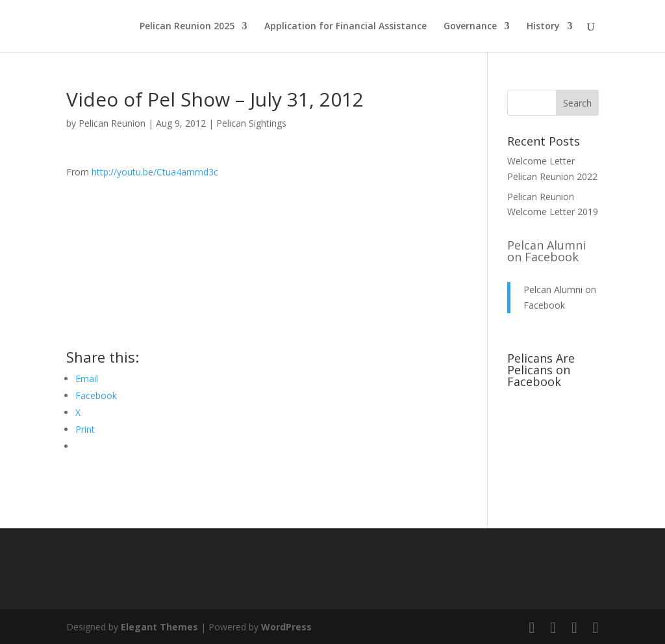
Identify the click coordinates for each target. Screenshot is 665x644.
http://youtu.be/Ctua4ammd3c (155, 172)
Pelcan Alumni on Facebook (546, 251)
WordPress (286, 627)
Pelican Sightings (251, 123)
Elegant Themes (159, 627)
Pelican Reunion (112, 123)
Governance (470, 27)
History (543, 27)
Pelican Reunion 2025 (187, 27)
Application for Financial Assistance (345, 27)
